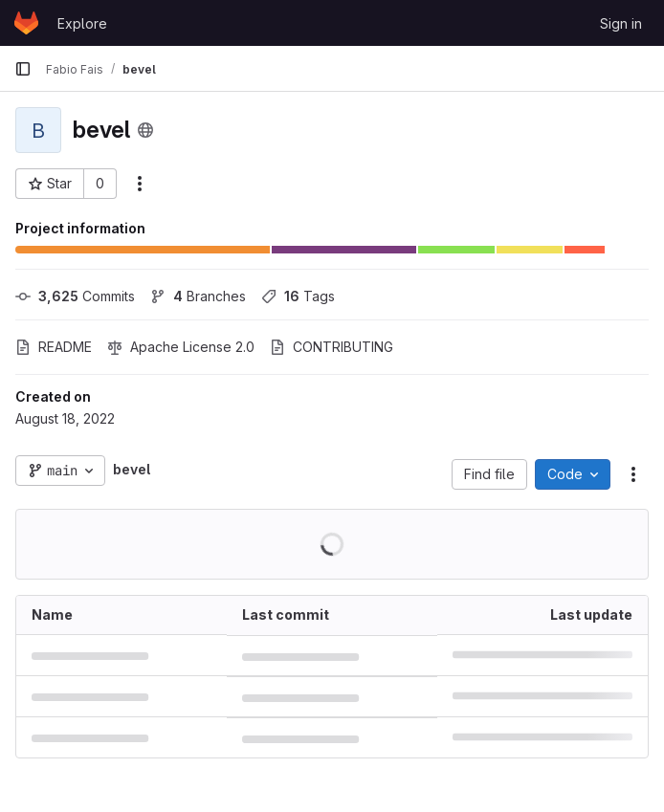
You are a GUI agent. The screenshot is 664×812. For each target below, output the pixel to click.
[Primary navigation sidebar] (23, 69)
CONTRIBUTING (332, 347)
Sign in (621, 23)
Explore (82, 23)
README (54, 347)
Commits (75, 296)
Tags (298, 296)
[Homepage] (26, 23)
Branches (198, 296)
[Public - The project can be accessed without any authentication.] (145, 130)
